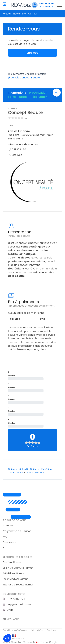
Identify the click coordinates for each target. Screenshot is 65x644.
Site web (32, 53)
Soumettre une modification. (27, 74)
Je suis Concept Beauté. (24, 78)
